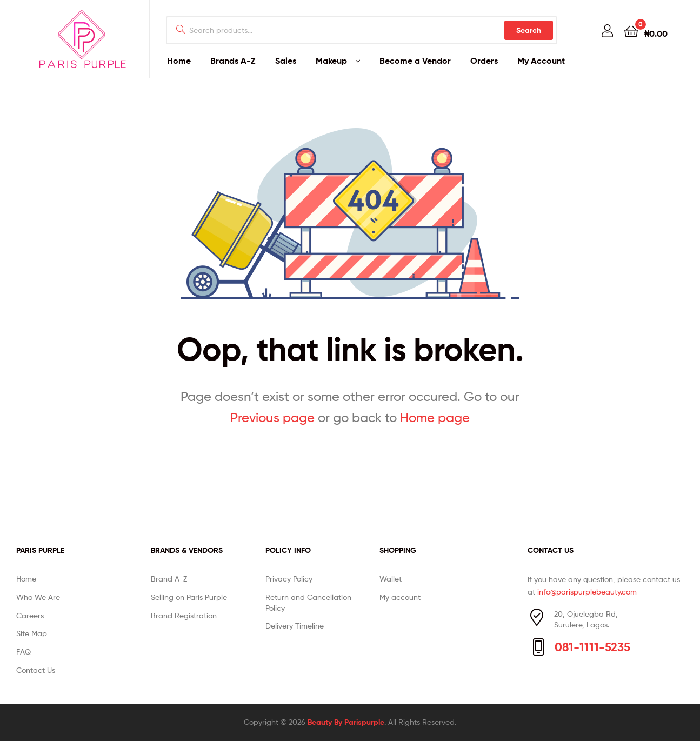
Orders (484, 61)
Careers (30, 615)
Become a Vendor (415, 61)
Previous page (272, 418)
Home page (435, 418)
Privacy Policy (289, 579)
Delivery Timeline (295, 626)
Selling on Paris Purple (189, 597)
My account (400, 597)
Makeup (331, 61)
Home (179, 61)
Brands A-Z (233, 61)
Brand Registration (184, 615)
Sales (286, 61)
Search (529, 30)
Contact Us (36, 670)
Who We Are (38, 597)
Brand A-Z (169, 579)
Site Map (32, 633)
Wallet (391, 579)
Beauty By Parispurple (346, 722)
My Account (541, 61)
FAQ (24, 652)
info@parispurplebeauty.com (587, 592)
